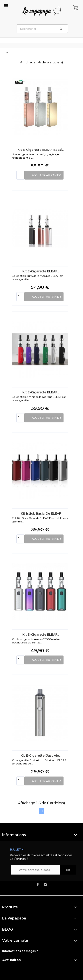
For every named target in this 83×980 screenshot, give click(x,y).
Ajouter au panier (46, 177)
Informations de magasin (20, 951)
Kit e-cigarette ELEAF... (41, 373)
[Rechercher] (42, 29)
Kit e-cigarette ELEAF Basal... (41, 152)
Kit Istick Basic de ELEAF (41, 615)
